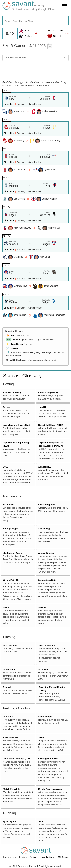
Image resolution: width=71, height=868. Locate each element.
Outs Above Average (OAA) (17, 759)
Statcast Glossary (22, 376)
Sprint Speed (10, 822)
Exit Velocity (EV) (12, 392)
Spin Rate (43, 669)
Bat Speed (8, 505)
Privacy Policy (29, 857)
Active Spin (9, 669)
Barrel (16, 340)
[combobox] (35, 21)
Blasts (6, 607)
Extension (8, 687)
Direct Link (9, 104)
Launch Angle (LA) (48, 392)
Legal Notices (47, 857)
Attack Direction (47, 553)
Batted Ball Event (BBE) (51, 425)
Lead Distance (11, 738)
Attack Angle (45, 529)
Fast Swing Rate (47, 505)
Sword (14, 348)
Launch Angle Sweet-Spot (16, 425)
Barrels (7, 407)
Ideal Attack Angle (12, 553)
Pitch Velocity (10, 645)
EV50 (6, 467)
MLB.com (63, 857)
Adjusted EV (45, 467)
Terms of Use (10, 857)
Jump (41, 738)
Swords (42, 607)
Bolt (41, 822)
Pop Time (8, 717)
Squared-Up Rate (47, 580)
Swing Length (11, 529)
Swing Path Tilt (11, 580)
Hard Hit (15, 335)
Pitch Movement (47, 645)
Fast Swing (17, 344)
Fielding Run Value (48, 759)
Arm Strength (45, 717)
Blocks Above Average (50, 789)
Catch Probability (12, 789)
